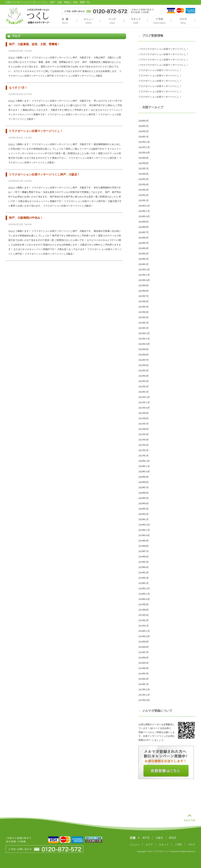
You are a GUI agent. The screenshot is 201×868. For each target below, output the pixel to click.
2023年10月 (144, 280)
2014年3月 (144, 674)
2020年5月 (144, 498)
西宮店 (173, 838)
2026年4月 (144, 121)
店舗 (65, 21)
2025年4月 (144, 185)
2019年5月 (144, 562)
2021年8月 (144, 418)
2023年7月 (144, 296)
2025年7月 (144, 169)
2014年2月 (144, 679)
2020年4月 (144, 503)
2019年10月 (144, 535)
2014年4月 (144, 668)
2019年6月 (144, 557)
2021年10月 (144, 408)
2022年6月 (144, 365)
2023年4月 (144, 312)
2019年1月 (144, 583)
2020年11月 (144, 466)
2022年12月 (144, 333)
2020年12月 (144, 461)
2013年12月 (144, 690)
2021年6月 (144, 429)
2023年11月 (144, 275)
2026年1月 (144, 137)
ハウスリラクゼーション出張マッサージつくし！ (163, 49)
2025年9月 (144, 158)
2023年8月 (144, 291)
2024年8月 (144, 227)
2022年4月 (144, 376)
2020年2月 (144, 514)
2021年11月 (144, 402)
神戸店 (146, 838)
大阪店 (159, 838)
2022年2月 (144, 387)
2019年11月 (144, 530)
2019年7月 (144, 551)
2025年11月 (144, 147)
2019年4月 (144, 567)
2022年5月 (144, 371)
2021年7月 (144, 424)
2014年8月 (144, 647)
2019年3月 (144, 573)
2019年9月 (144, 541)
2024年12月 (144, 206)
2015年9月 (144, 604)
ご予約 (159, 21)
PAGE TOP (190, 820)
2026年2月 (144, 131)
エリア (112, 21)
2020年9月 (144, 477)
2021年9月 (144, 413)
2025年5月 (144, 179)
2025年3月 (144, 190)
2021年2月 (144, 450)
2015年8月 (144, 610)
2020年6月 (144, 493)
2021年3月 (144, 445)
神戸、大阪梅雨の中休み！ (26, 218)
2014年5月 (144, 663)
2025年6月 (144, 174)
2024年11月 (144, 211)
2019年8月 (144, 546)
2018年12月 (144, 589)
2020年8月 (144, 482)
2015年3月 (144, 615)
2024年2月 (144, 259)
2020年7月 (144, 488)
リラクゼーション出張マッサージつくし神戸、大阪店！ (44, 174)
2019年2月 (144, 578)
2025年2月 (144, 195)
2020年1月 (144, 519)
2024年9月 (144, 222)
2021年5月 (144, 434)
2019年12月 (144, 525)
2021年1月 (144, 456)
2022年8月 (144, 355)
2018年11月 (144, 594)
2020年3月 (144, 509)
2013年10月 (144, 700)
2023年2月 (144, 323)
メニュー (88, 21)
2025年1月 (144, 200)
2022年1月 (144, 392)
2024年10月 (144, 216)
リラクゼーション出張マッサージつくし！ (36, 131)
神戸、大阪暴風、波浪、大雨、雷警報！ (35, 44)
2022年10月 (144, 344)
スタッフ (136, 21)
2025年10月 (144, 153)
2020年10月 (144, 472)
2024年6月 (144, 238)
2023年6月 (144, 301)
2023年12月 (144, 270)
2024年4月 (144, 248)
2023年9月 (144, 286)
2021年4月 (144, 440)
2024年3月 (144, 254)
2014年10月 (144, 636)
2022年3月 (144, 381)
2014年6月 (144, 658)
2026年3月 (144, 126)
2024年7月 (144, 232)
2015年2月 (144, 620)
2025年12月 (144, 142)
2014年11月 (144, 631)
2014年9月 (144, 642)
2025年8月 (144, 163)
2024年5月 (144, 243)
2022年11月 (144, 339)
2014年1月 (144, 684)
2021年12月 (144, 397)
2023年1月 (144, 328)
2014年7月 (144, 652)
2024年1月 (144, 264)
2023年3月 (144, 317)
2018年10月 (144, 599)
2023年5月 (144, 307)
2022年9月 (144, 349)
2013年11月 (144, 695)
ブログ (183, 21)
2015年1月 (144, 626)
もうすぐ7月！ (18, 88)
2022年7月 (144, 360)
